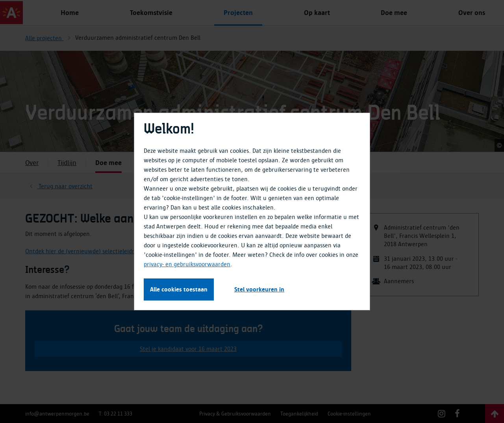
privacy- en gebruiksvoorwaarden (187, 264)
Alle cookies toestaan (179, 289)
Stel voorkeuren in (259, 289)
